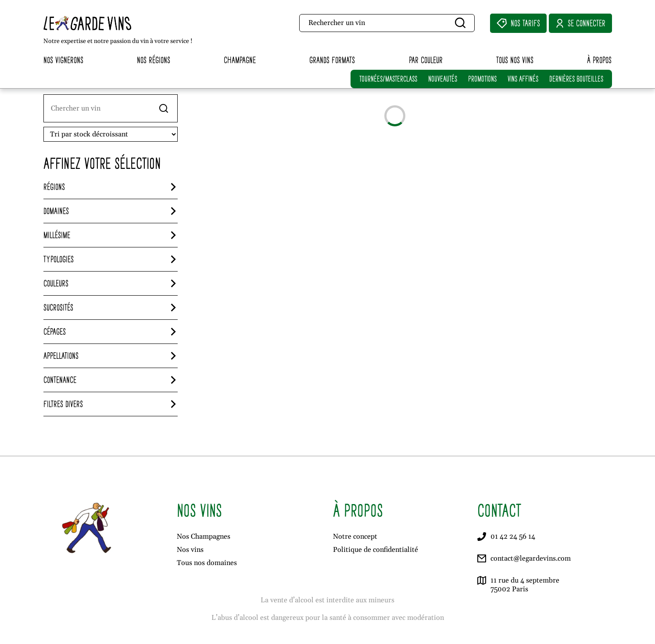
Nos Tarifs (518, 23)
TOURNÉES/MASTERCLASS (388, 79)
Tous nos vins (515, 60)
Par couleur (426, 60)
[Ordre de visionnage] (111, 134)
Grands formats (332, 60)
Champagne (240, 60)
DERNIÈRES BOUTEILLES (576, 79)
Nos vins (190, 550)
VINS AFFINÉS (523, 79)
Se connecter (580, 23)
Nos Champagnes (204, 537)
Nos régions (154, 60)
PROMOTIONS (482, 79)
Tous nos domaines (207, 563)
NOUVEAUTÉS (443, 79)
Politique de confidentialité (376, 550)
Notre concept (355, 537)
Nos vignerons (63, 60)
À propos (599, 60)
